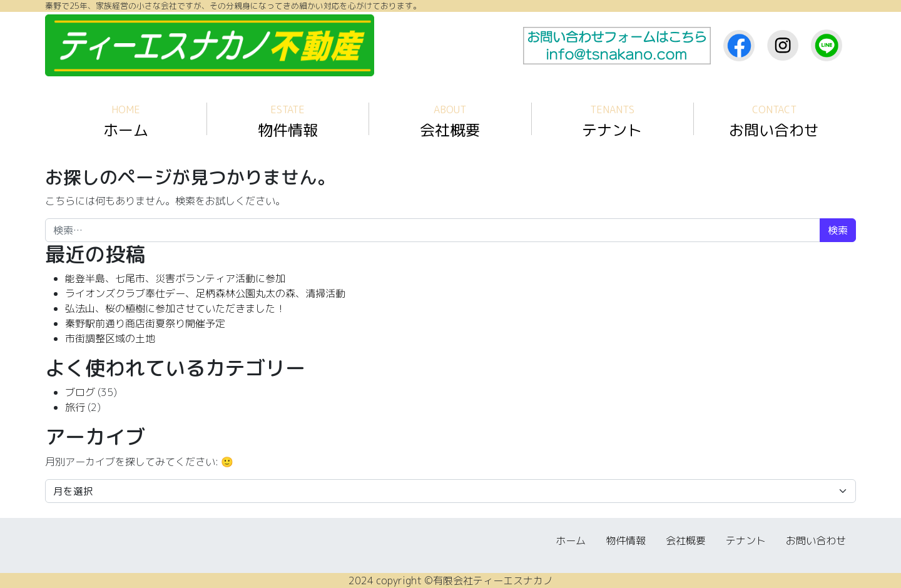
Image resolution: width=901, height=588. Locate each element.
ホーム (126, 122)
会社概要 (450, 122)
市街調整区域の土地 (110, 338)
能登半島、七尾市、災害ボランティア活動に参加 (175, 278)
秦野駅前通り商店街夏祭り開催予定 (145, 323)
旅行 (75, 407)
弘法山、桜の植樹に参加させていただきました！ (175, 308)
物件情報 (288, 122)
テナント (612, 122)
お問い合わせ (774, 122)
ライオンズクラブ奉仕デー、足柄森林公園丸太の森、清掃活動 (205, 293)
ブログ (80, 392)
